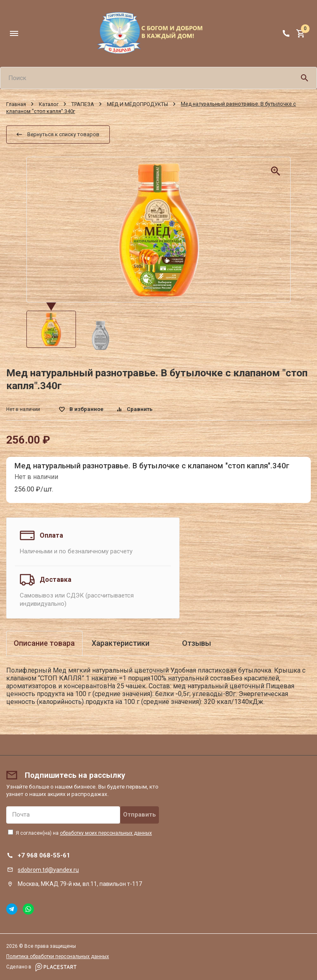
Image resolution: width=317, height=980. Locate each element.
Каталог (49, 104)
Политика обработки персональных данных (58, 956)
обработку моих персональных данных (106, 833)
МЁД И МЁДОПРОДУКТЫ (137, 104)
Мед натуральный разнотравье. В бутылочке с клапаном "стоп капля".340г (152, 466)
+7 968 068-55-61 (44, 855)
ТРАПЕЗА (83, 104)
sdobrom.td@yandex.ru (48, 870)
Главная (16, 104)
